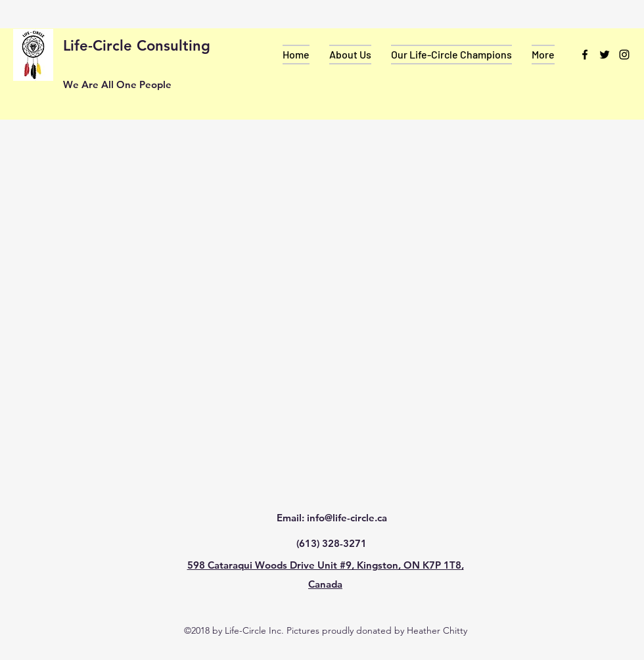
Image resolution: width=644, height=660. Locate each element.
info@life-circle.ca (347, 518)
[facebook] (585, 55)
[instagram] (624, 55)
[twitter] (605, 55)
